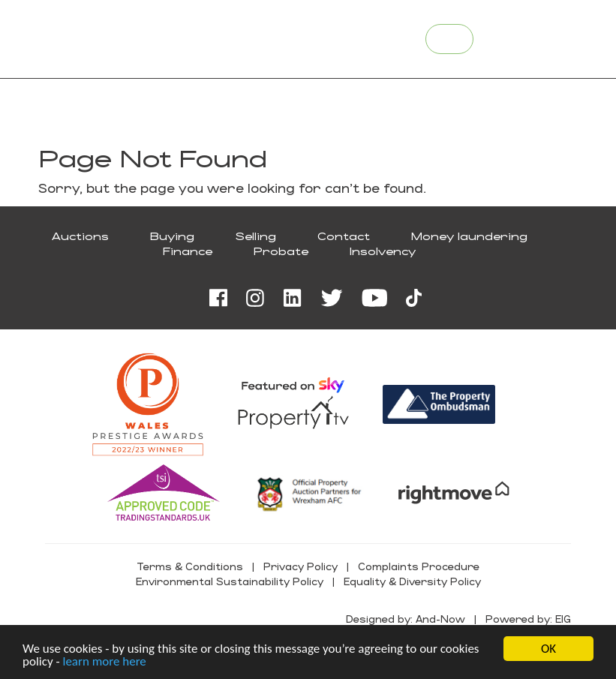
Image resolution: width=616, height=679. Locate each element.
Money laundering (469, 236)
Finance (188, 251)
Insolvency (383, 251)
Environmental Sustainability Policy (230, 581)
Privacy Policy (300, 566)
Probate (281, 251)
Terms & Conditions (190, 566)
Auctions (80, 236)
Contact (344, 236)
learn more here (104, 662)
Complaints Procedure (419, 566)
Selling (256, 236)
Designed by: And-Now (406, 619)
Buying (172, 236)
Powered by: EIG (528, 619)
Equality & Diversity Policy (412, 581)
